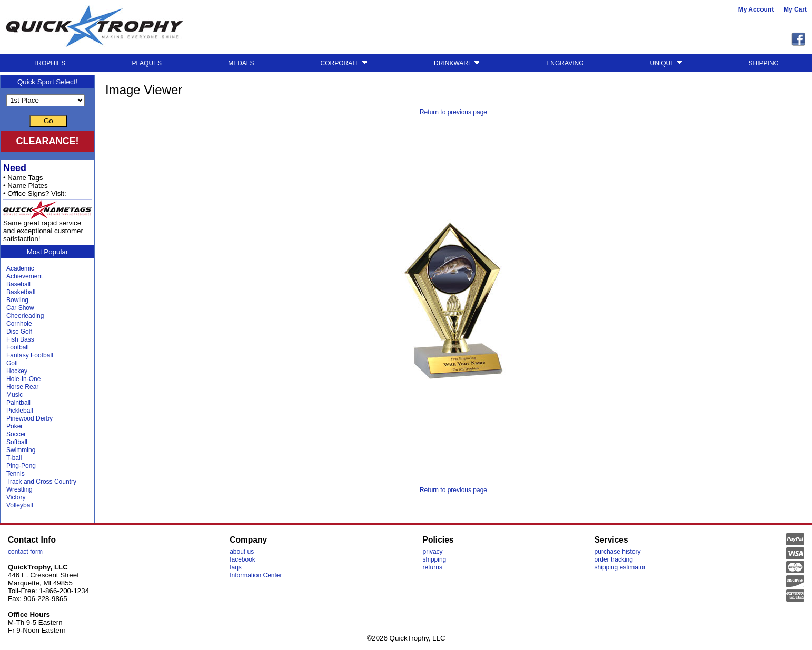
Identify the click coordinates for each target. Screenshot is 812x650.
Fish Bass (20, 339)
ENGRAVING (565, 63)
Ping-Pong (21, 466)
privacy (433, 552)
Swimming (21, 450)
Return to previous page (453, 112)
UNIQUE (666, 63)
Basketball (21, 292)
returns (433, 567)
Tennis (16, 474)
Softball (17, 442)
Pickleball (20, 411)
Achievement (24, 276)
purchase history (618, 552)
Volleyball (20, 505)
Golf (12, 363)
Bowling (17, 300)
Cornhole (19, 324)
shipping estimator (620, 567)
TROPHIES (49, 63)
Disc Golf (19, 332)
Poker (14, 426)
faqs (236, 567)
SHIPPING (764, 63)
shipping (435, 559)
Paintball (18, 403)
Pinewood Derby (29, 418)
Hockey (17, 371)
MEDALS (241, 63)
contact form (25, 552)
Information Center (256, 575)
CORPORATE (344, 63)
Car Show (20, 308)
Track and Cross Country (41, 482)
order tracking (614, 559)
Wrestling (19, 489)
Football (18, 347)
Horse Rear (22, 387)
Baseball (18, 284)
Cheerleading (25, 316)
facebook (242, 559)
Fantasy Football (30, 355)
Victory (16, 497)
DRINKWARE (457, 63)
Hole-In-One (23, 379)
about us (242, 552)
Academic (20, 268)
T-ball (14, 458)
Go (48, 121)
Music (14, 395)
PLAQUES (147, 63)
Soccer (16, 434)
